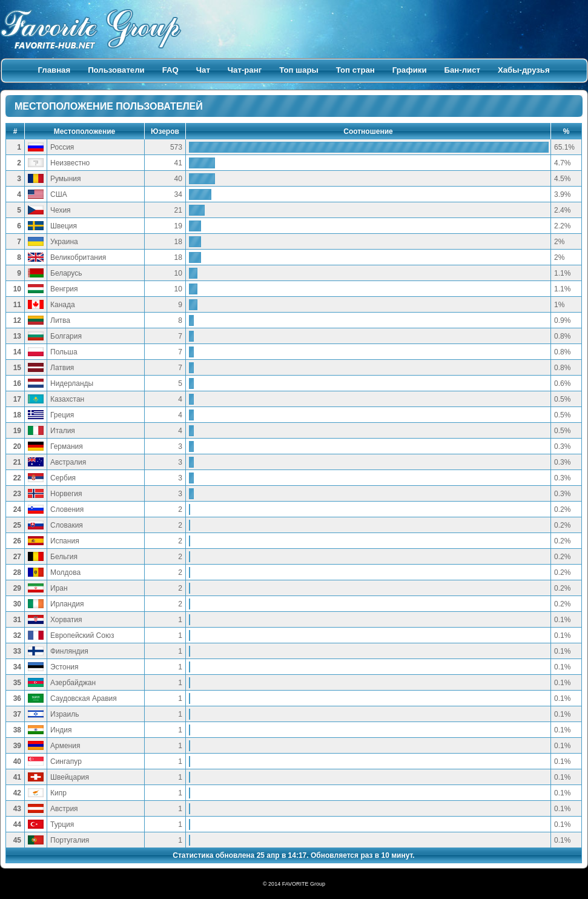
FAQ (170, 70)
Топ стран (355, 70)
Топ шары (299, 70)
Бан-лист (462, 70)
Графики (410, 70)
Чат (203, 70)
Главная (55, 70)
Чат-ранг (245, 70)
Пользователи (116, 70)
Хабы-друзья (524, 70)
